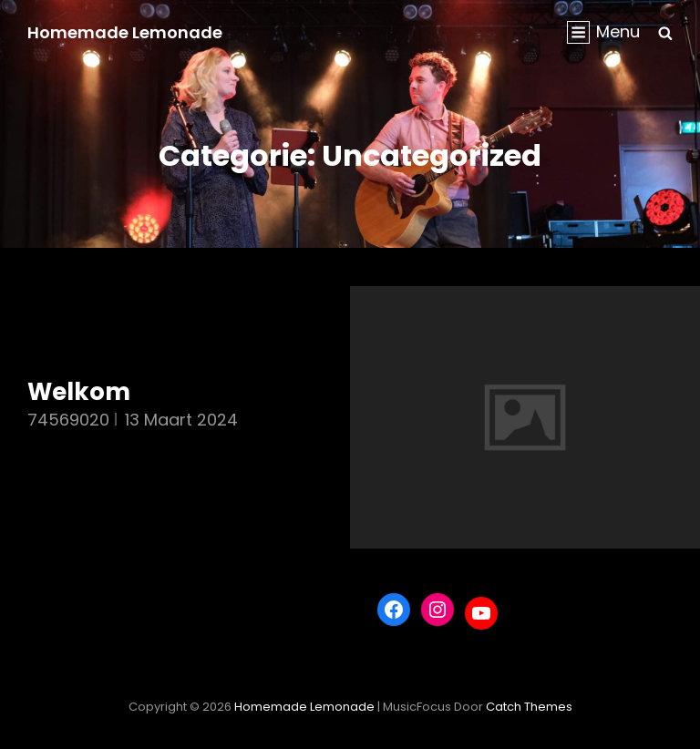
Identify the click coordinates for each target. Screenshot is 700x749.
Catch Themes (529, 707)
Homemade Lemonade (125, 32)
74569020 (68, 420)
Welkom (79, 392)
